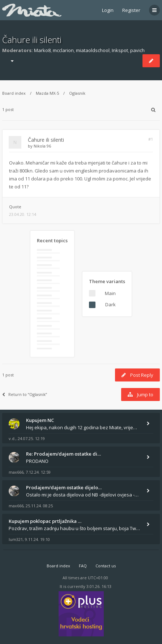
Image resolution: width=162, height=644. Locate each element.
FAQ (83, 566)
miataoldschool (93, 50)
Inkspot (120, 50)
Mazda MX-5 (47, 93)
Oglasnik (77, 93)
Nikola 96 (42, 146)
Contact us (106, 566)
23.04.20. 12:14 (23, 214)
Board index (14, 93)
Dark (110, 304)
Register (131, 10)
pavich (137, 50)
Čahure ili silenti (32, 40)
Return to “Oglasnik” (25, 394)
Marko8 (42, 50)
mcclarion (63, 50)
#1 (151, 139)
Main (110, 293)
